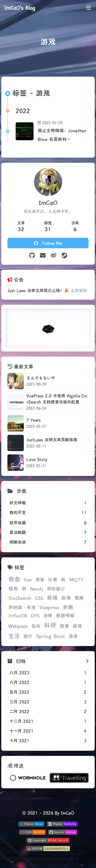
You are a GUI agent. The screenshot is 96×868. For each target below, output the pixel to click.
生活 (14, 636)
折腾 (68, 607)
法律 (48, 615)
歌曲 (14, 579)
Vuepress (49, 607)
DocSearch (20, 598)
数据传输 (65, 615)
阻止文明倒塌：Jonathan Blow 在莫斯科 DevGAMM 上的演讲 (62, 135)
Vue (28, 579)
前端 (52, 597)
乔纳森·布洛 (22, 607)
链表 (13, 588)
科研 (50, 625)
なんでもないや (41, 378)
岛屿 (36, 626)
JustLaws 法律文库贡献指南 (52, 439)
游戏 (77, 626)
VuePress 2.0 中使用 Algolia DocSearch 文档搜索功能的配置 (57, 399)
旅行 (28, 636)
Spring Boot (51, 636)
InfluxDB (18, 615)
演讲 (73, 636)
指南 (65, 626)
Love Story (37, 459)
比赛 (53, 579)
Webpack (18, 626)
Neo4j (36, 589)
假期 (79, 598)
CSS (39, 598)
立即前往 (79, 290)
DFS (35, 615)
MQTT (76, 579)
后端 (66, 598)
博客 (40, 579)
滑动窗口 (56, 589)
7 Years (34, 420)
